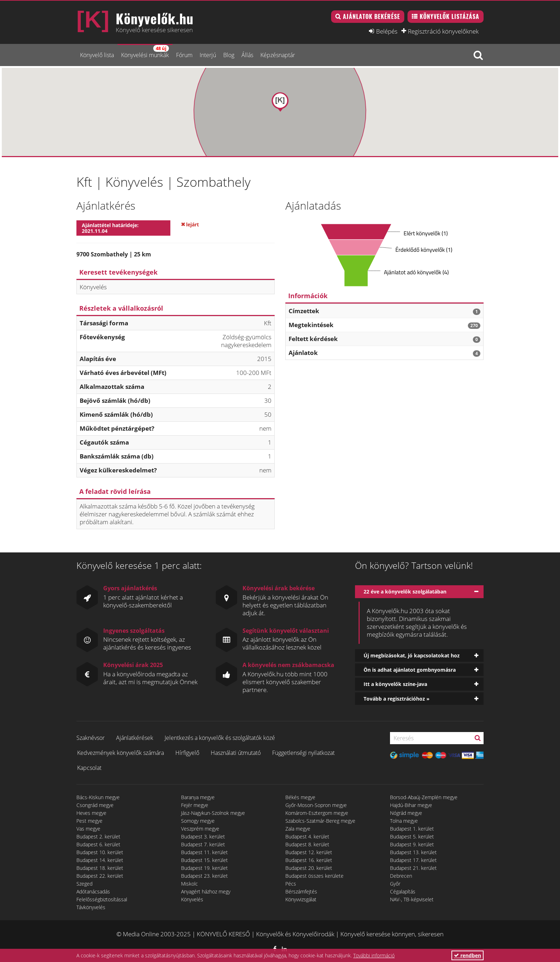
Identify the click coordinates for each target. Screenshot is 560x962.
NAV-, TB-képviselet (412, 899)
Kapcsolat (89, 768)
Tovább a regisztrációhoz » (397, 699)
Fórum (184, 55)
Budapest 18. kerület (100, 868)
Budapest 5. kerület (412, 836)
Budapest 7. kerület (203, 844)
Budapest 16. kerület (309, 860)
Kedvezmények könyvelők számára (121, 753)
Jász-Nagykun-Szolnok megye (213, 813)
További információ (374, 955)
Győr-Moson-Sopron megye (316, 805)
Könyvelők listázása (449, 16)
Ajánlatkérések (135, 738)
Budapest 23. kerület (204, 876)
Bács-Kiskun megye (98, 797)
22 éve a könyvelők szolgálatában (405, 592)
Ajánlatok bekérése (371, 16)
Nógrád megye (406, 813)
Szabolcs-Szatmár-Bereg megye (320, 821)
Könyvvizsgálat (301, 899)
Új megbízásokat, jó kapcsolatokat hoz (412, 655)
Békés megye (300, 797)
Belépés (387, 31)
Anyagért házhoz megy (206, 891)
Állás (247, 55)
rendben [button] (467, 955)
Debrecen (401, 876)
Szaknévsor (91, 738)
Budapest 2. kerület (98, 836)
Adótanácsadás (93, 891)
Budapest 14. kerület (100, 860)
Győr (395, 884)
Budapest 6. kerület (98, 844)
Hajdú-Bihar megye (411, 805)
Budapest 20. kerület (309, 868)
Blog (229, 55)
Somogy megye (198, 821)
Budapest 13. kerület (413, 852)
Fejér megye (195, 805)
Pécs (291, 884)
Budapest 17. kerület (413, 860)
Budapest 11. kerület (204, 852)
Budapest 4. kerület (307, 836)
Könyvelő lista (97, 55)
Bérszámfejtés (301, 891)
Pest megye (89, 821)
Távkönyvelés (91, 907)
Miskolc (189, 884)
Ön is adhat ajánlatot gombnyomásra (410, 670)
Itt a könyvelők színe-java (395, 684)
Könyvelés (192, 899)
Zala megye (298, 829)
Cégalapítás (403, 891)
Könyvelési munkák (145, 52)
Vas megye (88, 829)
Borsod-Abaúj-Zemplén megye (424, 797)
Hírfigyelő (187, 753)
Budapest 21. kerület (413, 868)
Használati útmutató (236, 753)
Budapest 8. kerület (307, 844)
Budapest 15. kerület (204, 860)
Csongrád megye (95, 805)
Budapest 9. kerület (412, 844)
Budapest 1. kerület (412, 829)
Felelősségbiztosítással (102, 899)
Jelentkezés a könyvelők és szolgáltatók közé (220, 738)
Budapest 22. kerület (100, 876)
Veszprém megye (200, 829)
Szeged (84, 884)
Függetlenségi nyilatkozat (303, 753)
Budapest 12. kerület (309, 852)
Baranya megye (198, 797)
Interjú (208, 55)
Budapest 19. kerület (204, 868)
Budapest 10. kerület (100, 852)
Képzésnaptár (278, 55)
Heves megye (91, 813)
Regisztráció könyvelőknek (443, 31)
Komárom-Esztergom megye (317, 813)
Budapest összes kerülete (314, 876)
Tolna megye (404, 821)
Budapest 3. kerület (203, 836)
